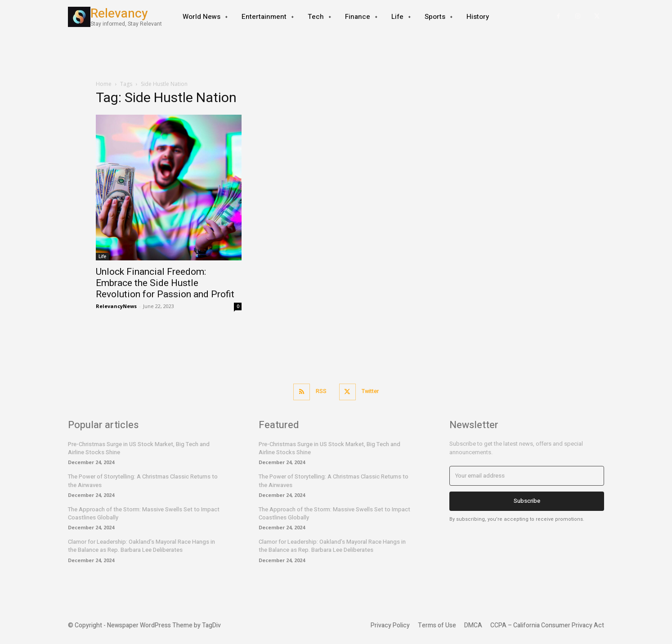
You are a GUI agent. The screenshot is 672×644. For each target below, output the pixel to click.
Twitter (371, 391)
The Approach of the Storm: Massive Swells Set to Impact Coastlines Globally (144, 513)
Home (104, 84)
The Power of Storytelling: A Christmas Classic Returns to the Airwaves (143, 480)
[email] (527, 475)
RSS (320, 391)
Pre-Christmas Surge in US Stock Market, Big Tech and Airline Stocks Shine (139, 448)
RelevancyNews (116, 306)
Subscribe (527, 500)
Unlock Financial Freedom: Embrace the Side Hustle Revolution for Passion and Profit (165, 283)
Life (102, 256)
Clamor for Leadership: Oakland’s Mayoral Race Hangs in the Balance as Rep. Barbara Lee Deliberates (141, 545)
